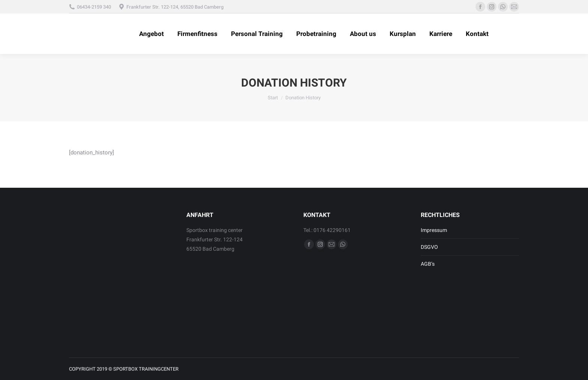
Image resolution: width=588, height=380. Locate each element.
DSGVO (429, 247)
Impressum (434, 230)
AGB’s (428, 264)
